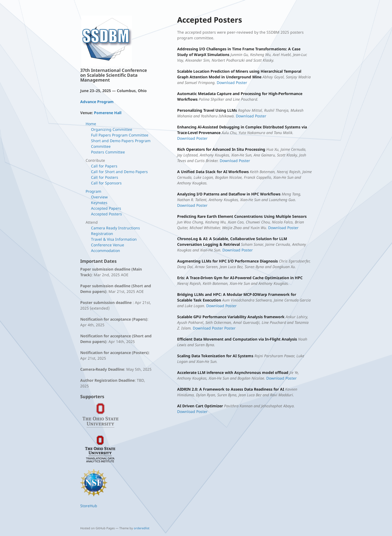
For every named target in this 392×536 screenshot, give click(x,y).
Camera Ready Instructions (115, 228)
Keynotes (99, 203)
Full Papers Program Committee (120, 135)
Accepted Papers (106, 208)
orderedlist (142, 528)
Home (91, 124)
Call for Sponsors (106, 183)
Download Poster (231, 83)
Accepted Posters (106, 214)
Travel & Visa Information (114, 239)
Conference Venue (108, 245)
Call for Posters (105, 177)
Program (93, 191)
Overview (99, 197)
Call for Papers (104, 166)
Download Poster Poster (214, 328)
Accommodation (106, 251)
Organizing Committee (112, 129)
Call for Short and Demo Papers (119, 172)
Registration (102, 234)
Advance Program (97, 102)
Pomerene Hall (108, 113)
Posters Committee (108, 152)
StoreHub (89, 506)
